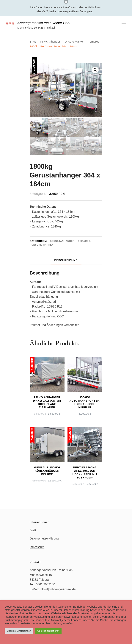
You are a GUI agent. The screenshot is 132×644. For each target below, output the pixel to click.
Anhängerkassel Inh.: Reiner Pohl (44, 23)
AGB (33, 530)
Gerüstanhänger (62, 241)
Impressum (37, 547)
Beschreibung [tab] (66, 260)
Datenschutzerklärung (44, 538)
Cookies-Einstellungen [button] (19, 631)
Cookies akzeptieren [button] (48, 631)
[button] (95, 70)
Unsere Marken (43, 245)
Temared (84, 241)
